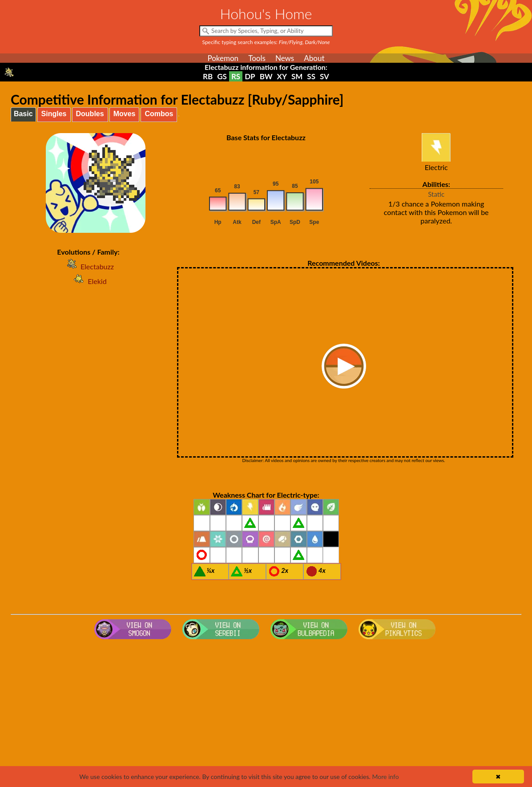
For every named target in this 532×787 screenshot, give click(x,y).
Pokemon (223, 58)
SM (297, 76)
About (314, 58)
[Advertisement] (266, 714)
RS (236, 76)
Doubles (90, 114)
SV (324, 76)
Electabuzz (88, 266)
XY (282, 76)
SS (311, 76)
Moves (125, 114)
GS (222, 76)
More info (385, 777)
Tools (257, 58)
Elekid (88, 281)
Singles (54, 114)
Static (436, 194)
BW (266, 76)
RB (208, 76)
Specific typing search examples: (266, 42)
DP (250, 76)
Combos (159, 114)
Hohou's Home (266, 14)
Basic (23, 114)
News (285, 58)
